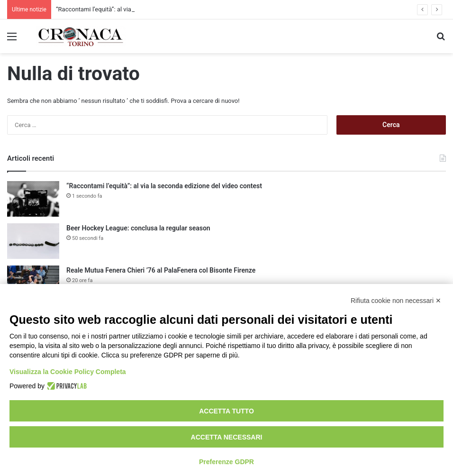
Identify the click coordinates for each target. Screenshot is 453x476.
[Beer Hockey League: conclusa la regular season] (33, 241)
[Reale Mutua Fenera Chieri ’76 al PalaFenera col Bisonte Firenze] (33, 283)
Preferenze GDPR (226, 462)
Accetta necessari (227, 437)
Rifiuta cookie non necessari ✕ (396, 301)
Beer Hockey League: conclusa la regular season (138, 228)
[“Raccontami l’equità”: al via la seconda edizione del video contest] (33, 199)
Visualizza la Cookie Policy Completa (68, 372)
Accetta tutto (226, 411)
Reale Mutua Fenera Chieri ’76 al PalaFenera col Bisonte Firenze (161, 270)
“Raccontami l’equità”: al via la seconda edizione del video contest (164, 186)
